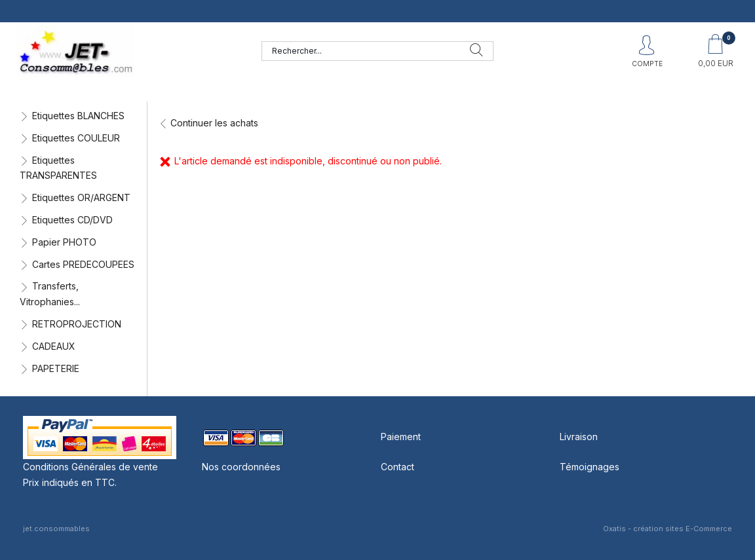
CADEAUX (54, 346)
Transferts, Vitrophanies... (50, 294)
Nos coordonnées (241, 467)
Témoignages (590, 467)
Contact (397, 467)
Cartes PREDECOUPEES (83, 264)
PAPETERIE (56, 368)
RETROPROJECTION (77, 324)
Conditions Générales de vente (90, 467)
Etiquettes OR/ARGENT (81, 197)
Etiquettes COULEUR (76, 138)
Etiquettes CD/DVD (72, 220)
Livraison (579, 437)
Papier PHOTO (64, 242)
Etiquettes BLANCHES (78, 116)
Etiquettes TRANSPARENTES (58, 168)
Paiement (401, 437)
